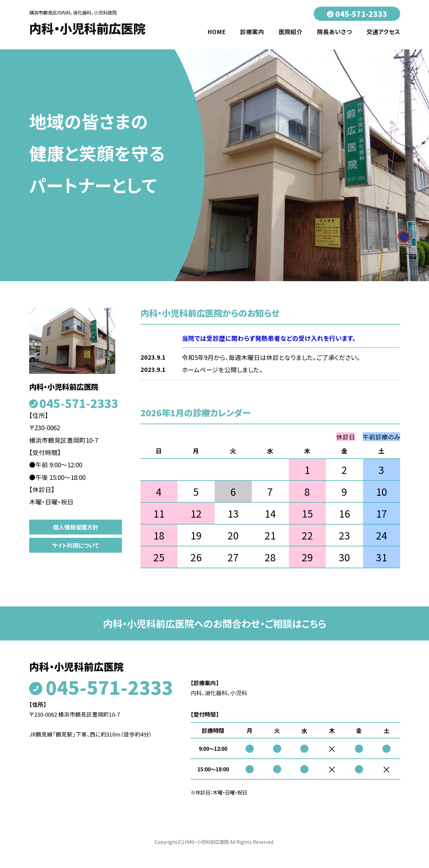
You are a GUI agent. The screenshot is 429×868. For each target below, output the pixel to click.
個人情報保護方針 (76, 527)
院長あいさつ (334, 32)
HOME (216, 32)
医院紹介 (291, 32)
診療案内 (252, 32)
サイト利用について (76, 545)
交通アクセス (383, 32)
